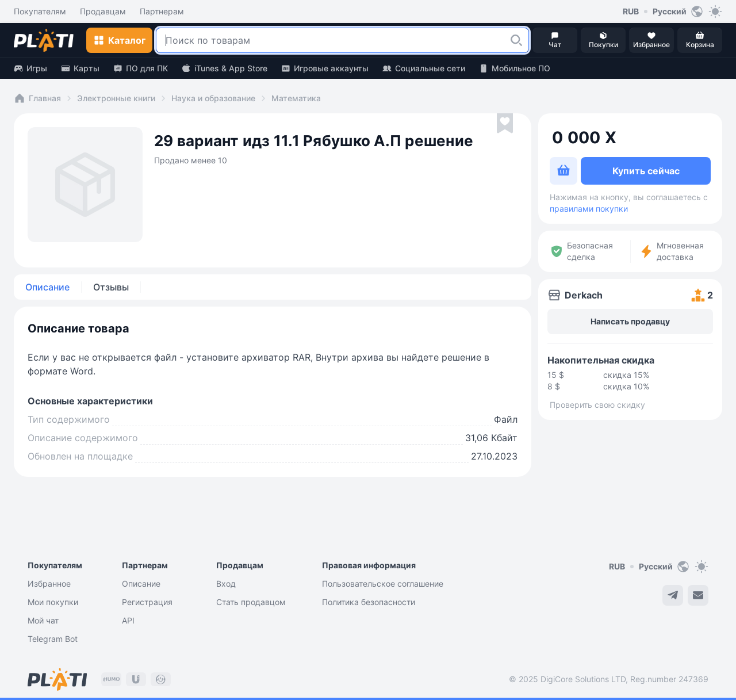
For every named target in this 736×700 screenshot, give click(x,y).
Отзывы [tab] (111, 287)
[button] (516, 40)
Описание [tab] (47, 287)
